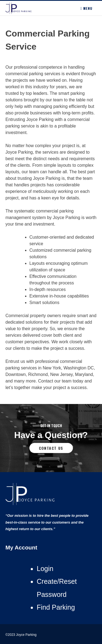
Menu (86, 8)
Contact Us (51, 448)
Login (45, 569)
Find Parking (56, 607)
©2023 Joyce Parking (21, 635)
